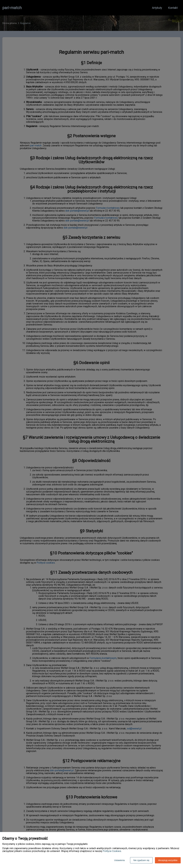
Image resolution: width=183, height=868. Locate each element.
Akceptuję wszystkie (168, 860)
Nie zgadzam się (141, 860)
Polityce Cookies (112, 851)
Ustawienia (119, 860)
